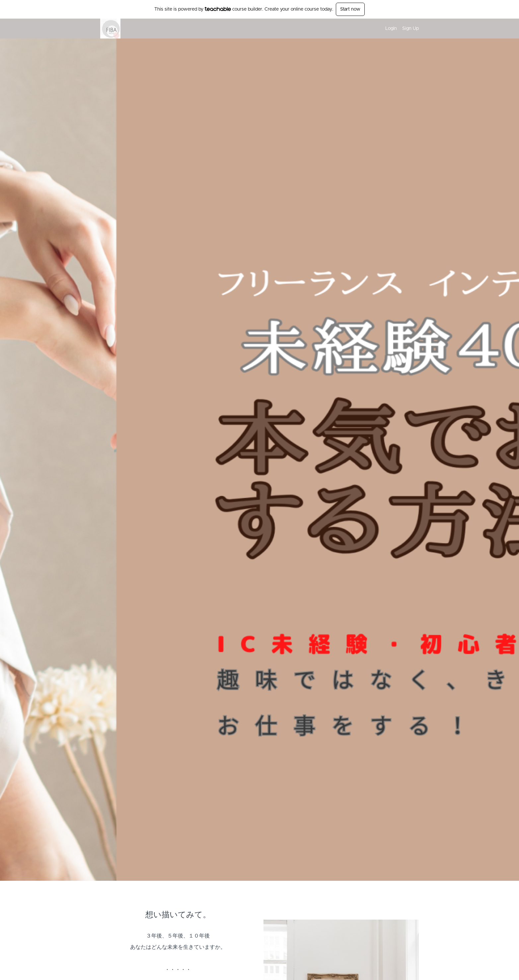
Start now (350, 9)
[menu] (399, 29)
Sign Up (410, 29)
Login (391, 29)
